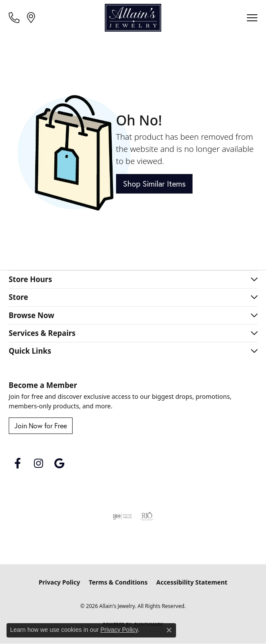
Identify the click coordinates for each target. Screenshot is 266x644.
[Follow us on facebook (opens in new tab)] (17, 463)
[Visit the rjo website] (147, 516)
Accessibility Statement (192, 582)
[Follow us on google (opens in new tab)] (59, 463)
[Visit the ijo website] (122, 516)
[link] (15, 17)
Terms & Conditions (118, 582)
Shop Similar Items (154, 184)
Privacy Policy (59, 582)
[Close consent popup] (169, 630)
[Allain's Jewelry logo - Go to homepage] (133, 18)
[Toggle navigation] (252, 18)
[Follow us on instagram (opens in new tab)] (38, 463)
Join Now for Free (41, 425)
